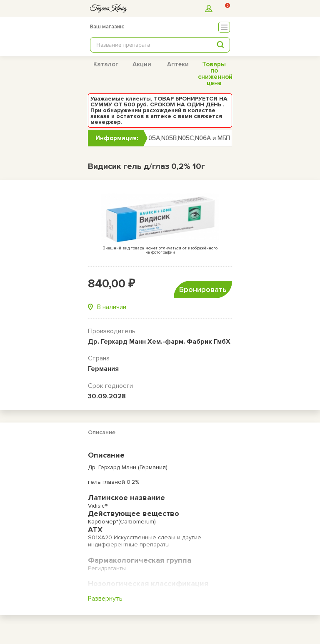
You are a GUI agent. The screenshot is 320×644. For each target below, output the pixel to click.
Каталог (106, 64)
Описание (102, 432)
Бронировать (203, 289)
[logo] (108, 8)
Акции (142, 64)
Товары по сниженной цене (215, 74)
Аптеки (178, 64)
